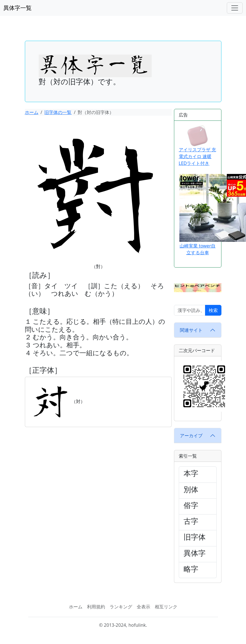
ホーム (32, 112)
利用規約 (96, 607)
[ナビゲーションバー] (235, 8)
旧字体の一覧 (58, 112)
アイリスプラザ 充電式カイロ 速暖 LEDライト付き (197, 146)
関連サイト (191, 330)
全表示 (143, 607)
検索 (213, 310)
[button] (198, 287)
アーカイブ (191, 436)
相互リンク (166, 607)
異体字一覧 (18, 8)
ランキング (121, 607)
